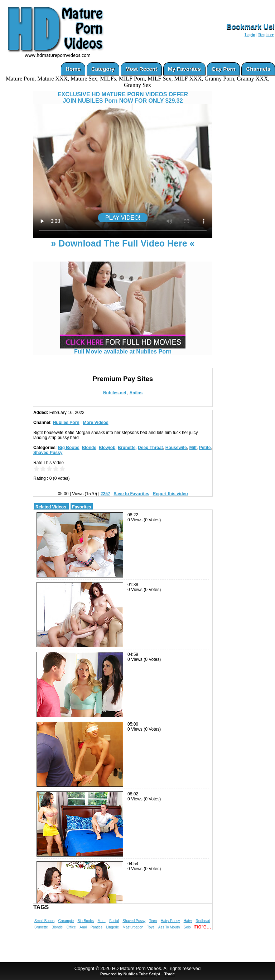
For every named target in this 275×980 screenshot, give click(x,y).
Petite (205, 448)
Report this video (170, 494)
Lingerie (113, 927)
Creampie (66, 921)
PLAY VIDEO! (123, 218)
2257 (105, 494)
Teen (153, 921)
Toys (151, 927)
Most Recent (141, 69)
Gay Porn (224, 69)
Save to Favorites (131, 494)
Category (103, 69)
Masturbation (133, 927)
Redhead (203, 921)
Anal (83, 927)
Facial (114, 921)
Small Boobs (44, 921)
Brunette (127, 448)
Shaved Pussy (48, 453)
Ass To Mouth (169, 927)
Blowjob (107, 448)
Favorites (81, 507)
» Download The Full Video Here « (123, 243)
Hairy (188, 921)
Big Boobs (69, 448)
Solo (187, 927)
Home (73, 69)
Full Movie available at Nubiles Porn (123, 349)
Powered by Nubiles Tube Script (130, 974)
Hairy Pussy (170, 921)
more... (202, 927)
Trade (170, 974)
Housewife (176, 448)
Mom (101, 921)
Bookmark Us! (251, 27)
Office (71, 927)
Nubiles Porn (66, 423)
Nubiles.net (115, 393)
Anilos (136, 393)
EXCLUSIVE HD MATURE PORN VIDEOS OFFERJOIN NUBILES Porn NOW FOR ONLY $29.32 (123, 97)
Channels (258, 69)
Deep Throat (150, 448)
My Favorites (184, 69)
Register (266, 35)
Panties (97, 927)
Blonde (89, 448)
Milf (193, 448)
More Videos (96, 423)
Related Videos (51, 507)
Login (250, 35)
